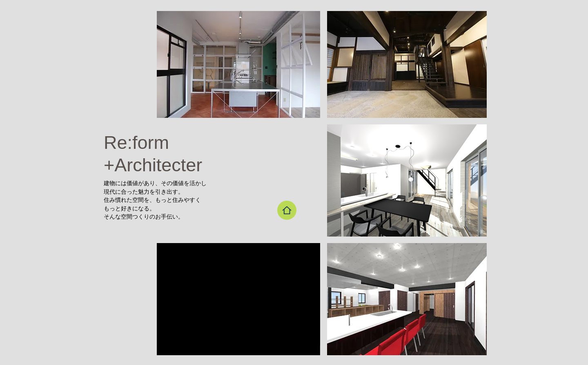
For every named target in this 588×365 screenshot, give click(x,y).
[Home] (287, 210)
